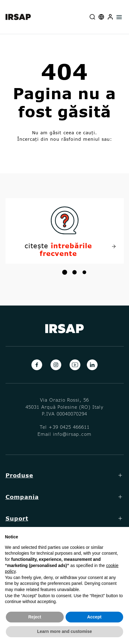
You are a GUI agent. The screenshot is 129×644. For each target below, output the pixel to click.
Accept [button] (94, 617)
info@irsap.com (72, 434)
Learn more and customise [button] (64, 631)
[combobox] (93, 17)
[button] (110, 17)
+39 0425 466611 (69, 427)
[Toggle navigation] (119, 17)
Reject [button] (35, 617)
